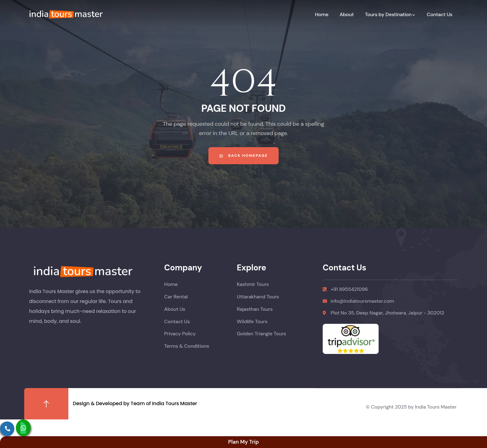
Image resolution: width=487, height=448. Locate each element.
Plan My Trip (243, 442)
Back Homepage (243, 156)
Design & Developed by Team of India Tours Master (135, 403)
